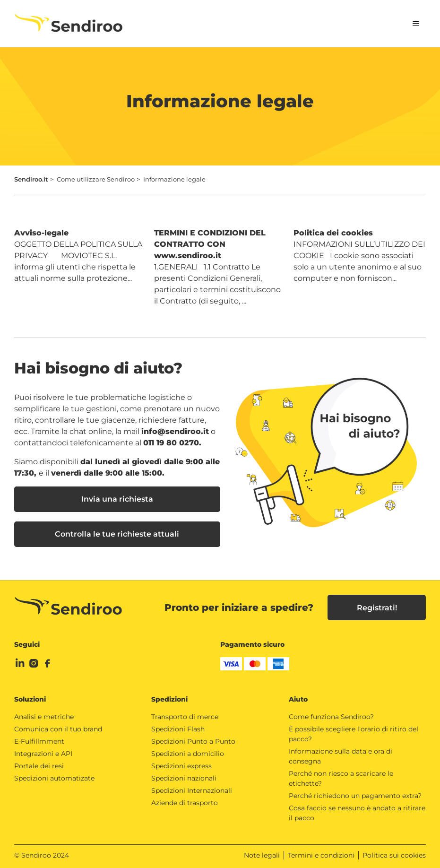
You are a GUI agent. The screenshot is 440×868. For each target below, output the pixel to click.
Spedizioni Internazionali (192, 790)
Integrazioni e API (43, 754)
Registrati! (377, 608)
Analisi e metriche (44, 717)
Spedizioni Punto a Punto (193, 741)
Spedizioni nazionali (184, 778)
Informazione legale (174, 179)
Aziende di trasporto (185, 803)
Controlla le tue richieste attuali (117, 534)
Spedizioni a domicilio (188, 754)
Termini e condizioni (321, 855)
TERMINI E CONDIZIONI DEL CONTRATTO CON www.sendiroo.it (210, 244)
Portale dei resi (39, 766)
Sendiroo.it (31, 179)
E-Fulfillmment (39, 741)
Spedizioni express (181, 766)
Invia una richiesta (117, 499)
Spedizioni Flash (178, 729)
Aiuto (298, 699)
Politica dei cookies (333, 233)
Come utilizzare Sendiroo (96, 179)
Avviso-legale (41, 233)
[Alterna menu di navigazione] (409, 24)
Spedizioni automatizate (54, 778)
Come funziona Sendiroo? (331, 717)
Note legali (262, 855)
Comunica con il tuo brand (58, 729)
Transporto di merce (185, 717)
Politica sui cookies (394, 855)
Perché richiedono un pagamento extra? (355, 796)
